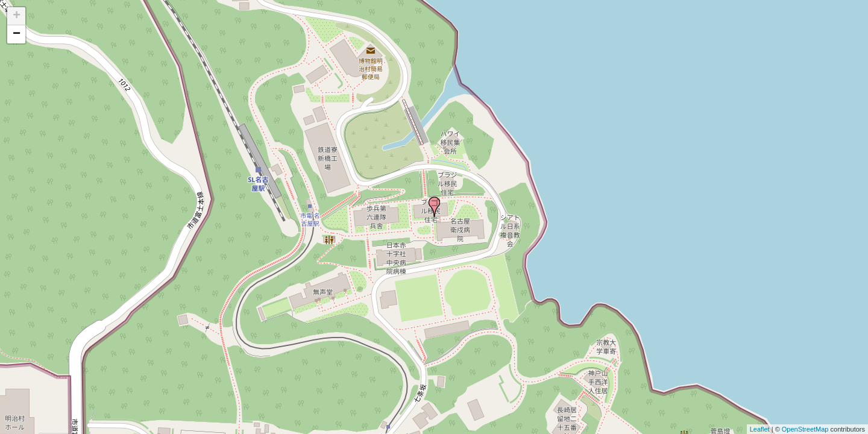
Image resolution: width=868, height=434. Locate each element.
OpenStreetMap (805, 429)
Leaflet (760, 429)
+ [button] (17, 16)
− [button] (17, 34)
